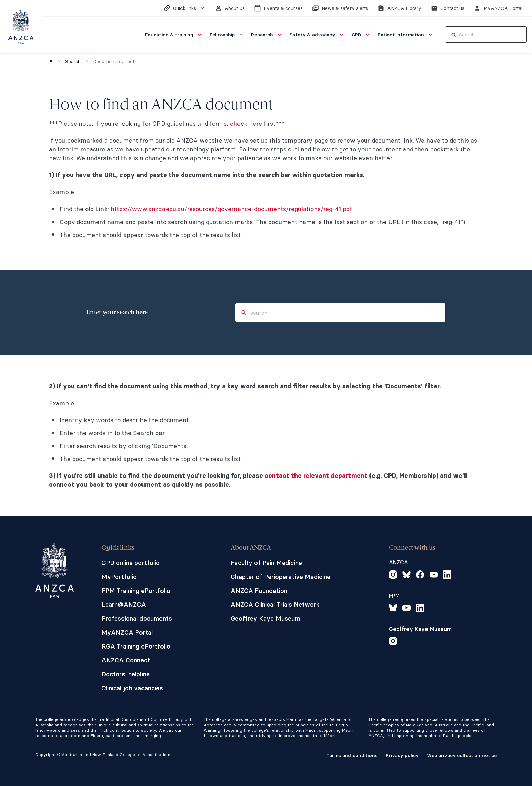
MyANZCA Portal (127, 632)
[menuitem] (174, 35)
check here (246, 123)
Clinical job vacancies (132, 688)
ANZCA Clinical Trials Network (275, 605)
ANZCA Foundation (259, 591)
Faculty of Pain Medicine (266, 563)
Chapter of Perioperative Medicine (281, 577)
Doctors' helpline (126, 674)
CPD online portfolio (131, 563)
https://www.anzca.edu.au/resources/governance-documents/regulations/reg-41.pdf (231, 209)
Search (73, 61)
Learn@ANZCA (124, 605)
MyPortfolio (119, 577)
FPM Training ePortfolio (136, 591)
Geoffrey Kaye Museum (265, 619)
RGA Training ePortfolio (136, 646)
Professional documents (137, 619)
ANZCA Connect (126, 660)
